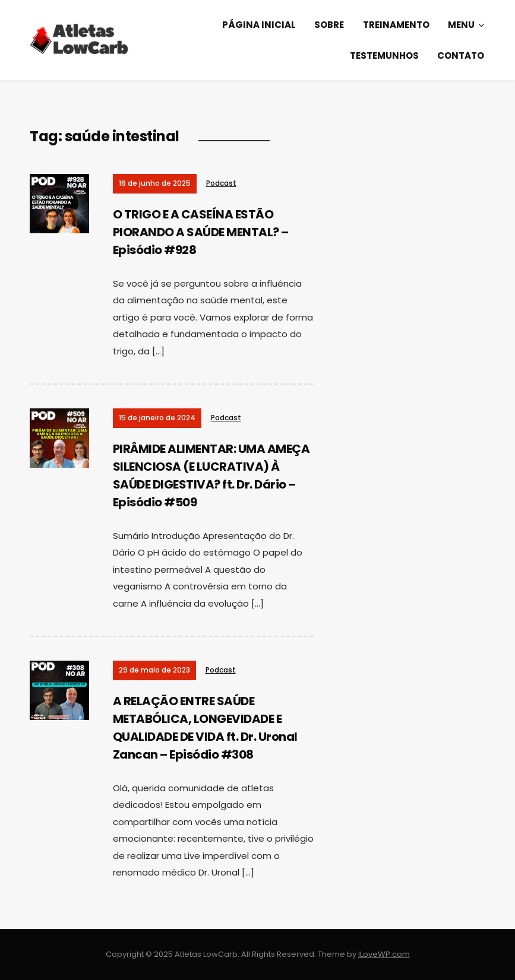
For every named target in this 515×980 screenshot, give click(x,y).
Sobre (329, 25)
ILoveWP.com (384, 954)
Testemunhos (384, 55)
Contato (461, 55)
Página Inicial (259, 25)
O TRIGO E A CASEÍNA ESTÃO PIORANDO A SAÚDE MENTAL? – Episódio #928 (201, 232)
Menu (461, 25)
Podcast (221, 183)
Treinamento (396, 25)
